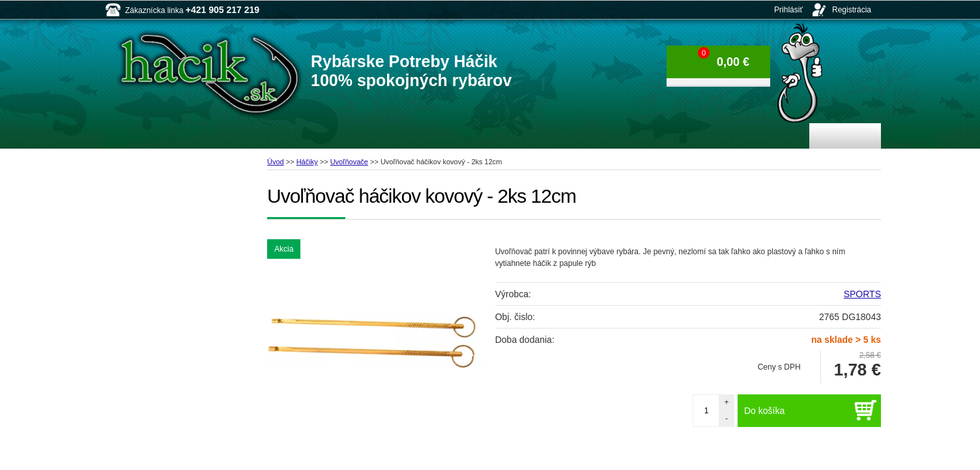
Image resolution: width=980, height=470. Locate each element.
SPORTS (862, 294)
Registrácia (852, 10)
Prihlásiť (788, 10)
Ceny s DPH (779, 367)
